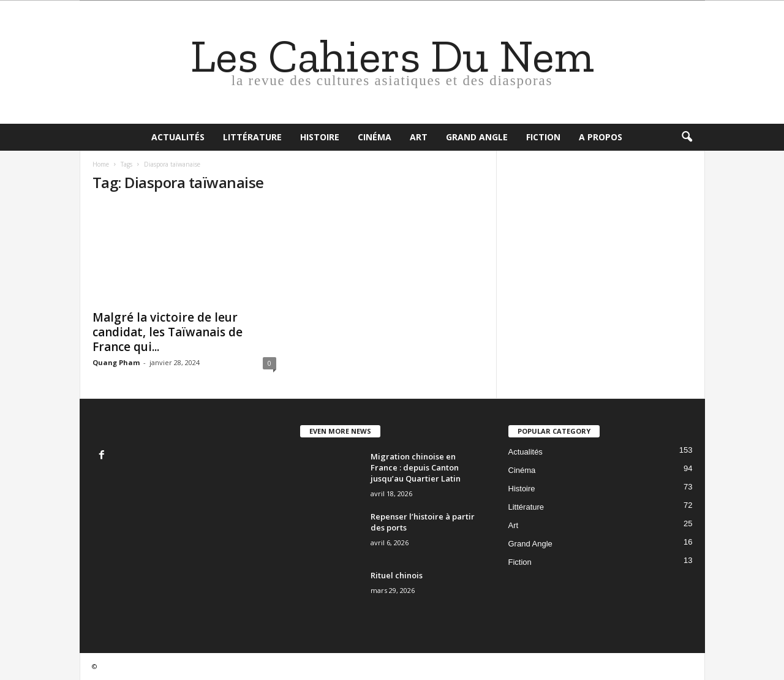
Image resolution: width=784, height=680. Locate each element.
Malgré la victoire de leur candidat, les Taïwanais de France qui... (168, 332)
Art (419, 137)
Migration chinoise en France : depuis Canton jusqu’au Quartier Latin (416, 467)
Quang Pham (116, 362)
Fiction (543, 137)
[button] (687, 137)
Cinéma (375, 137)
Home (101, 164)
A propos (601, 137)
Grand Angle (477, 137)
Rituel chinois (397, 575)
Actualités (178, 137)
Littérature (252, 137)
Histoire (320, 137)
